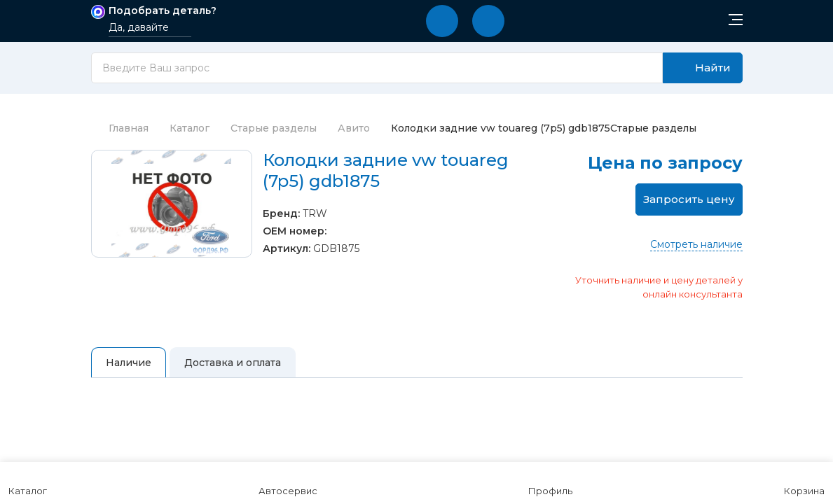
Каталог (190, 128)
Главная (120, 128)
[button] (442, 21)
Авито (354, 128)
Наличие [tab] (129, 363)
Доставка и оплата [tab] (233, 363)
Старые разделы (274, 128)
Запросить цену (689, 199)
